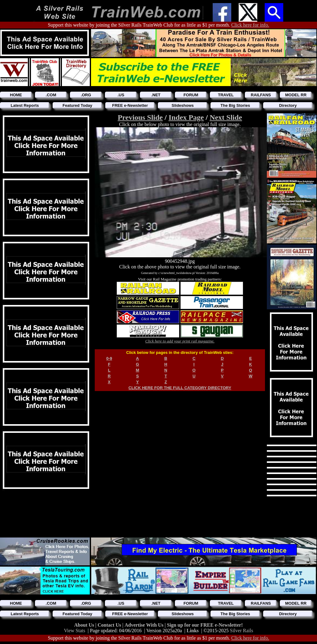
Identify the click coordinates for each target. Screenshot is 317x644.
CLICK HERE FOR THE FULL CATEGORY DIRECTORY (180, 388)
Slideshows (183, 105)
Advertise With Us (145, 625)
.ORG (86, 95)
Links (193, 631)
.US (121, 95)
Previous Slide (140, 117)
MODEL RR (296, 95)
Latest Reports (25, 105)
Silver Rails (242, 631)
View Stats (74, 631)
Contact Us (110, 625)
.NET (156, 95)
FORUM (191, 95)
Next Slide (226, 117)
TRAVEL (226, 95)
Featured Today (77, 105)
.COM (51, 95)
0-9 (109, 358)
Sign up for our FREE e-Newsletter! (205, 625)
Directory (288, 105)
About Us (85, 625)
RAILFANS (261, 95)
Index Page (186, 117)
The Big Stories (235, 105)
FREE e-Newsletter (130, 105)
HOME (16, 95)
